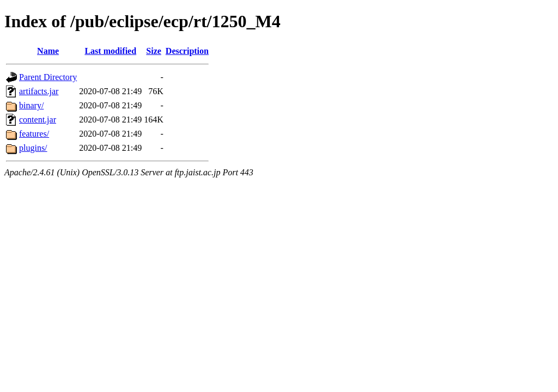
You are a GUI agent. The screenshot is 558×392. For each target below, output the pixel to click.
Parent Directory (48, 77)
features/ (34, 134)
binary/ (31, 105)
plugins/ (33, 148)
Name (48, 51)
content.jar (38, 120)
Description (187, 51)
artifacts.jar (39, 91)
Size (154, 51)
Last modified (110, 51)
